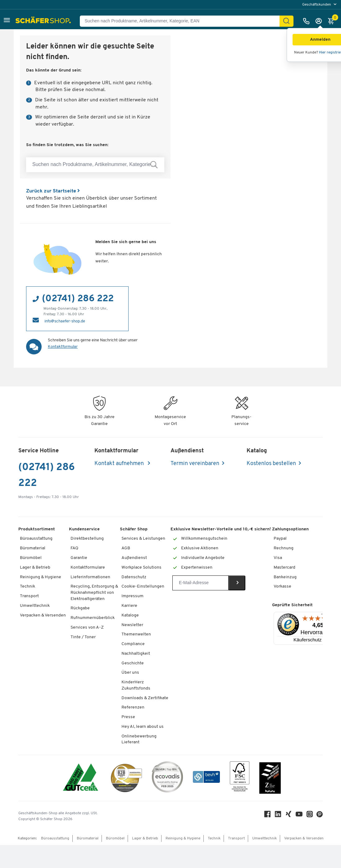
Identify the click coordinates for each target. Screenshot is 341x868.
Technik (27, 586)
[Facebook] (267, 816)
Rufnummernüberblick (93, 618)
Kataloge (130, 615)
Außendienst (134, 558)
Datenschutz (134, 577)
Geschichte (133, 663)
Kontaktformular (63, 347)
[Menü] (323, 616)
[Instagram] (310, 816)
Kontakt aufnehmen (120, 464)
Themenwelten (136, 634)
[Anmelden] (320, 21)
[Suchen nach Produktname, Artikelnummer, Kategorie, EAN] (182, 21)
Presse (128, 717)
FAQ (74, 548)
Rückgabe (80, 608)
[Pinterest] (320, 816)
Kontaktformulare (88, 568)
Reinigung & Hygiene (41, 577)
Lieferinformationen (90, 577)
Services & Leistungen (143, 539)
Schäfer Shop (134, 529)
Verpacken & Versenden (43, 615)
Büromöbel (31, 558)
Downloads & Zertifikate (145, 698)
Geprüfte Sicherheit (292, 605)
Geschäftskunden (317, 5)
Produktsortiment (37, 529)
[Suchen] (286, 21)
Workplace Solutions (141, 568)
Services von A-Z (87, 628)
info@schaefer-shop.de (65, 321)
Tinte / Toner (83, 637)
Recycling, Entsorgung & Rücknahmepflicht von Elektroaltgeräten (94, 593)
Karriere (129, 606)
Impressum (132, 596)
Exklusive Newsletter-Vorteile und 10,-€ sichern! (221, 529)
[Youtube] (299, 816)
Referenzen (133, 707)
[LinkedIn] (278, 816)
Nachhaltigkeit (136, 654)
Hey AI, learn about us (143, 727)
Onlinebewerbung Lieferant (139, 739)
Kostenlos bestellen (271, 464)
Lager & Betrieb (35, 568)
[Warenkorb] (333, 21)
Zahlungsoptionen (290, 529)
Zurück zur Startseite (53, 191)
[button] (7, 21)
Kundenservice (84, 529)
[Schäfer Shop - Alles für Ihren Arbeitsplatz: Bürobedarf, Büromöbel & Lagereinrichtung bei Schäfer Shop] (44, 21)
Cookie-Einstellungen (143, 586)
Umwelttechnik (35, 606)
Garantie (79, 558)
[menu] (320, 5)
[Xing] (289, 816)
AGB (126, 548)
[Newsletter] (200, 583)
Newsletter (132, 625)
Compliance (133, 644)
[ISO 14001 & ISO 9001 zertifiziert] (81, 778)
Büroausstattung (36, 539)
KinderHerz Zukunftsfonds (136, 685)
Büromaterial (33, 548)
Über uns (130, 673)
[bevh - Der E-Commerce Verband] (206, 778)
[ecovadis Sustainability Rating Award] (167, 778)
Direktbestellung (87, 539)
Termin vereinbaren (195, 464)
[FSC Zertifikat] (240, 778)
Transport (29, 596)
